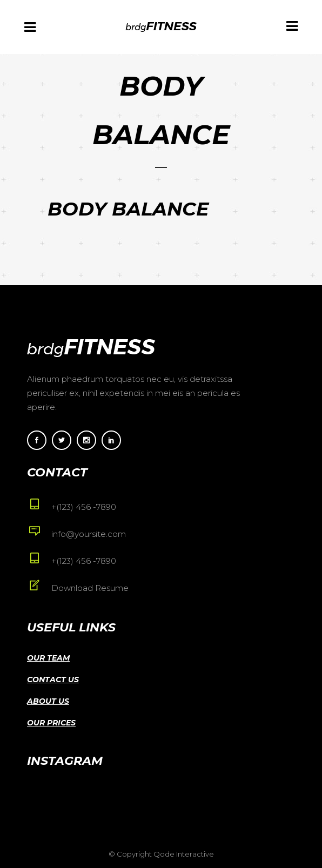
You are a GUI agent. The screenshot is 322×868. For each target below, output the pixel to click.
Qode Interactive (184, 854)
